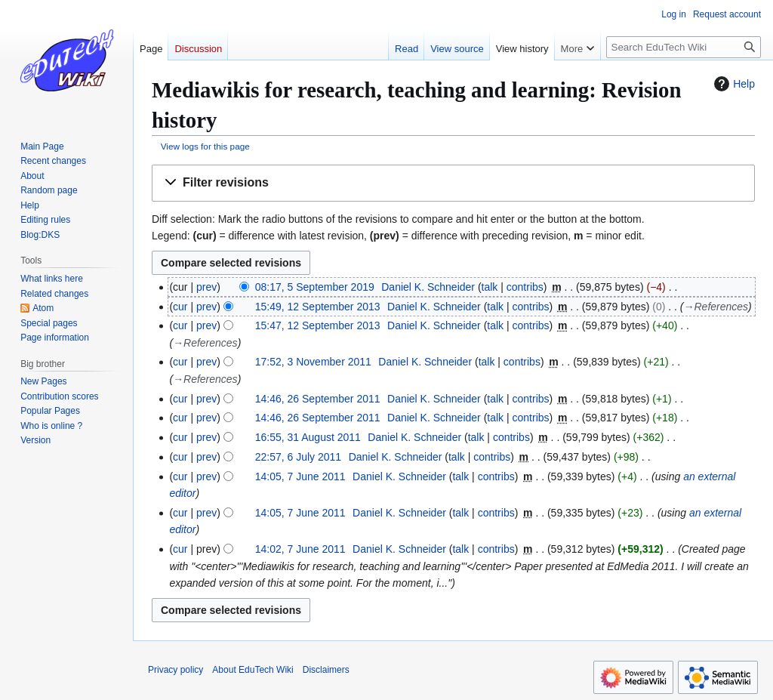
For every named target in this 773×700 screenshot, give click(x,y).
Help (733, 84)
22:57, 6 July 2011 (298, 457)
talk (490, 287)
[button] (453, 183)
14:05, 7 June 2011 (300, 476)
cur (180, 307)
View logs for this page (205, 146)
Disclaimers (326, 670)
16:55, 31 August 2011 (308, 437)
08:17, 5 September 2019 (315, 287)
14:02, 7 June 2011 (300, 549)
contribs (525, 287)
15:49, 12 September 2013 (318, 307)
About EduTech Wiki (253, 670)
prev (206, 287)
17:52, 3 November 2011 (313, 362)
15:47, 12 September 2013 (318, 325)
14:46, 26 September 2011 (318, 399)
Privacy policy (176, 670)
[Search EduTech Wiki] (684, 47)
